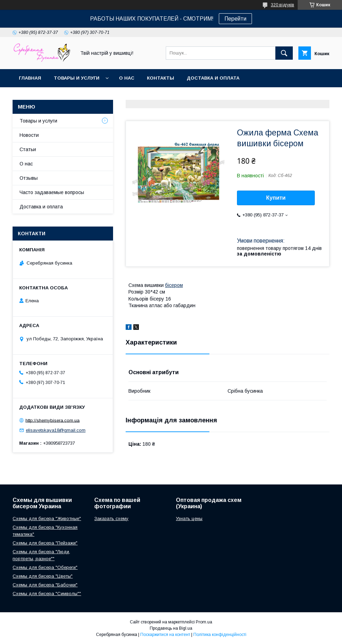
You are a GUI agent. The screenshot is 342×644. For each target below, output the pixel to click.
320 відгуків (282, 5)
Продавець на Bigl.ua (171, 628)
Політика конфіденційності (220, 635)
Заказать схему (111, 519)
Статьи (28, 149)
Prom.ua (204, 622)
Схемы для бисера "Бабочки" (45, 585)
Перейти (235, 19)
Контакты (161, 78)
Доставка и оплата (213, 78)
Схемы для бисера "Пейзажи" (45, 543)
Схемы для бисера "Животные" (47, 519)
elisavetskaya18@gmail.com (56, 430)
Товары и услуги (77, 78)
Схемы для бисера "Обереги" (45, 567)
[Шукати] (284, 53)
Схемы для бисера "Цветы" (43, 576)
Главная (30, 78)
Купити (276, 198)
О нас (127, 78)
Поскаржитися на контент (165, 635)
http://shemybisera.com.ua (53, 420)
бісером (174, 285)
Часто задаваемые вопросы (52, 192)
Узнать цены (189, 519)
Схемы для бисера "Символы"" (47, 594)
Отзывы (29, 178)
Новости (29, 135)
